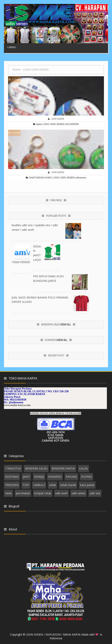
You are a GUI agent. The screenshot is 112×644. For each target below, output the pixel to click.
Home (16, 69)
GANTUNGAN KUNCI (40, 178)
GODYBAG (12, 477)
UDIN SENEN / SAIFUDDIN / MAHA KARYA (54, 634)
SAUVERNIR (72, 124)
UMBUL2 (39, 485)
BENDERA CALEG (36, 468)
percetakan (23, 493)
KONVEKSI (55, 477)
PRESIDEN (12, 485)
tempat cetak (43, 493)
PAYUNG (71, 477)
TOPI (26, 485)
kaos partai (87, 485)
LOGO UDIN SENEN (53, 124)
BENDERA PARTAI (63, 468)
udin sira (95, 493)
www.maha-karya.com (17, 405)
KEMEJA (39, 477)
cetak (52, 485)
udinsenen (81, 178)
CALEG (83, 468)
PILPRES (87, 477)
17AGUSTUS (13, 468)
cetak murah (68, 485)
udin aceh (61, 493)
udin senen (79, 493)
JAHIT (26, 477)
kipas (39, 124)
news (8, 493)
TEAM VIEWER (21, 262)
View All (66, 324)
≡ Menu (11, 47)
